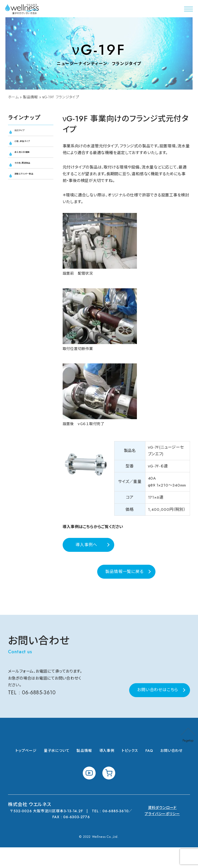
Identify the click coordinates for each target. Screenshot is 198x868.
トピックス (130, 771)
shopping (109, 794)
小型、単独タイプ (30, 146)
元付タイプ (25, 133)
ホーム (13, 98)
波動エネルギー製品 (31, 190)
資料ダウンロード (162, 828)
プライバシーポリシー (162, 834)
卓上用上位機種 (30, 160)
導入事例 (107, 771)
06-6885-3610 (40, 713)
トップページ (26, 771)
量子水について (57, 771)
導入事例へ (86, 557)
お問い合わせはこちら (158, 710)
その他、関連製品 (30, 174)
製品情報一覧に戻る (124, 584)
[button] (188, 9)
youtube (89, 794)
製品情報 (31, 98)
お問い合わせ (171, 771)
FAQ (149, 771)
